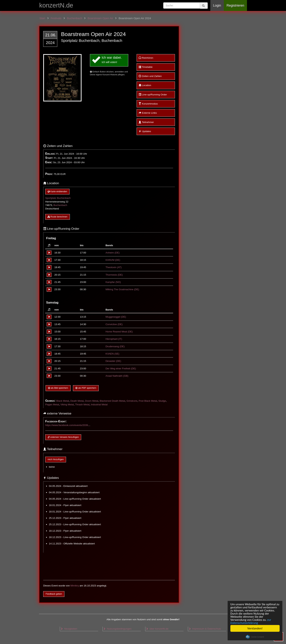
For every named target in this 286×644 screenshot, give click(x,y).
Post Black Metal (148, 401)
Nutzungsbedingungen (117, 629)
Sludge (162, 401)
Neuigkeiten (69, 629)
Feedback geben (54, 594)
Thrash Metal (82, 405)
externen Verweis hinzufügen (63, 437)
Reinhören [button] (146, 58)
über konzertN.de (157, 629)
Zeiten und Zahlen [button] (150, 76)
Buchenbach (60, 205)
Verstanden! (255, 628)
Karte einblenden (57, 192)
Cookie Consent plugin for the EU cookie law (255, 637)
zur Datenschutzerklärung (251, 621)
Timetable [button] (146, 67)
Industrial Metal (99, 405)
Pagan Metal (52, 405)
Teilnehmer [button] (146, 122)
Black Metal (63, 401)
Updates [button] (145, 131)
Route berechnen (58, 217)
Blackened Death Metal (112, 401)
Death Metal (77, 401)
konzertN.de (56, 5)
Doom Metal (92, 401)
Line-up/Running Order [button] (153, 95)
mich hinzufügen (56, 459)
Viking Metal (67, 405)
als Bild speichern (58, 388)
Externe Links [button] (148, 113)
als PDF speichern (86, 388)
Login (217, 5)
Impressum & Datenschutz (205, 629)
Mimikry (75, 586)
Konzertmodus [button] (148, 104)
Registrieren (235, 5)
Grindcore (132, 401)
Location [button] (145, 85)
